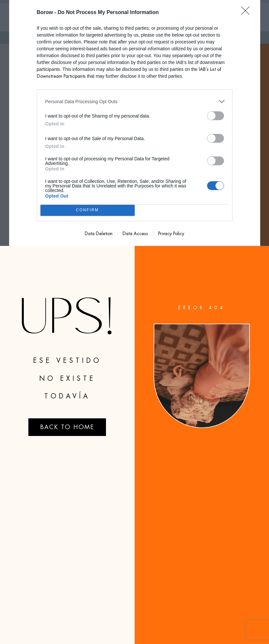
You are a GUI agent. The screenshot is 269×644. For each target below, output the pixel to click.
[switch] (216, 116)
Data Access (135, 233)
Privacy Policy (171, 233)
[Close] (247, 13)
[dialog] (135, 123)
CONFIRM (88, 210)
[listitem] (135, 101)
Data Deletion (99, 233)
